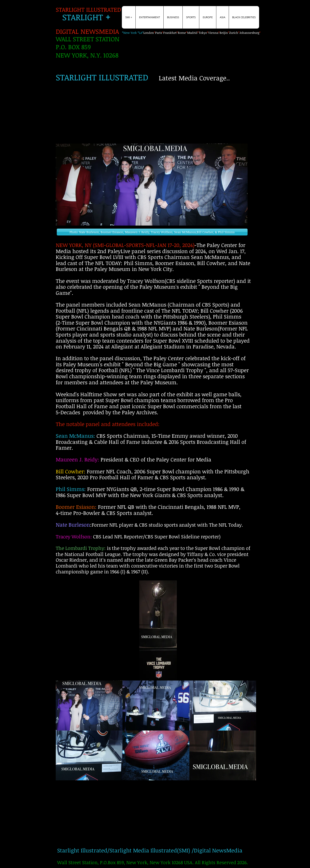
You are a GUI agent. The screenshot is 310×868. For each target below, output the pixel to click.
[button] (152, 232)
